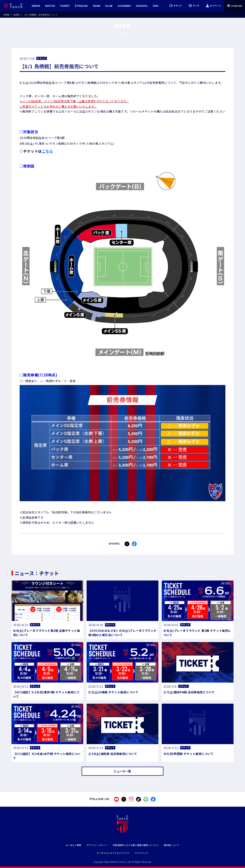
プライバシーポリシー (97, 845)
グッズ (194, 6)
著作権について (172, 845)
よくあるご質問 (73, 845)
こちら (47, 151)
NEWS (16, 15)
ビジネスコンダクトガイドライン (113, 853)
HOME (6, 15)
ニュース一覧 (122, 771)
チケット (176, 6)
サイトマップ (142, 853)
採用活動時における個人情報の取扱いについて (136, 845)
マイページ (213, 6)
